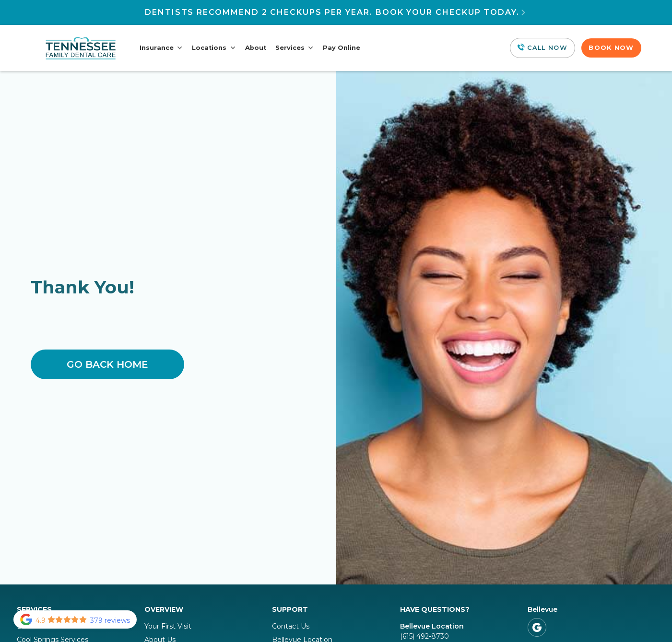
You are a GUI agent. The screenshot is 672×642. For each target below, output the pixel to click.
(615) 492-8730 (424, 636)
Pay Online (342, 48)
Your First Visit (168, 626)
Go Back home (107, 364)
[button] (161, 48)
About (256, 48)
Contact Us (291, 626)
